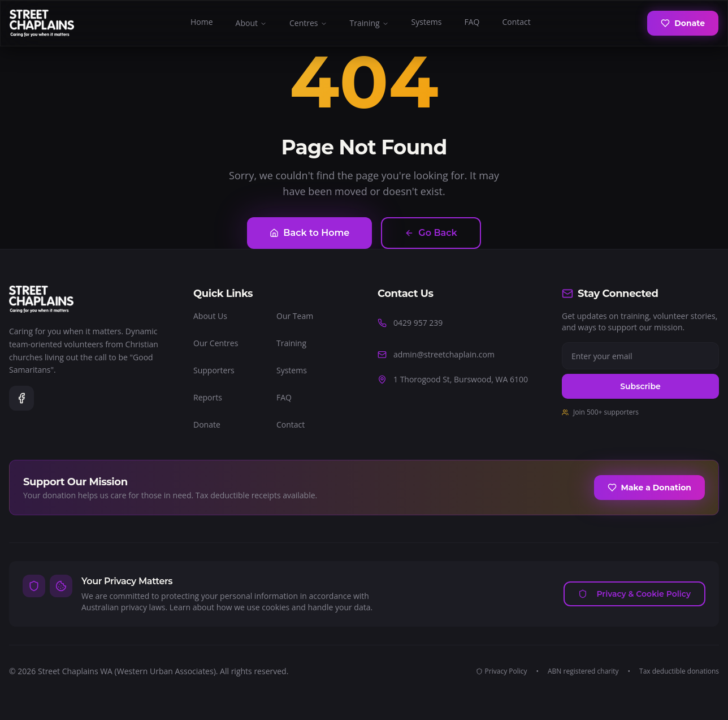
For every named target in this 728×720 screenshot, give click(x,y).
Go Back (431, 233)
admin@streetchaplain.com (436, 354)
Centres (308, 23)
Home (202, 22)
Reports (208, 397)
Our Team (295, 316)
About (251, 23)
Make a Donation (649, 488)
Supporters (214, 370)
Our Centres (216, 343)
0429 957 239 (410, 323)
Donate (683, 23)
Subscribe (640, 386)
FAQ (472, 22)
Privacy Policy (502, 671)
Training (369, 23)
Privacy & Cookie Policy (634, 594)
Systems (427, 22)
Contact (516, 22)
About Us (210, 316)
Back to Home (309, 233)
